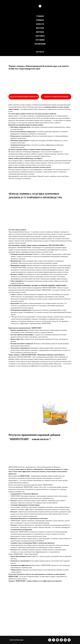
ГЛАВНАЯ (40, 16)
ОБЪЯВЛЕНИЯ (40, 44)
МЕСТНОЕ (40, 28)
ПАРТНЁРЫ (40, 36)
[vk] (54, 640)
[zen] (57, 640)
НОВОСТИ (40, 24)
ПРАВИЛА (40, 20)
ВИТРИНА (40, 32)
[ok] (50, 640)
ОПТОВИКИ (40, 40)
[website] (61, 640)
